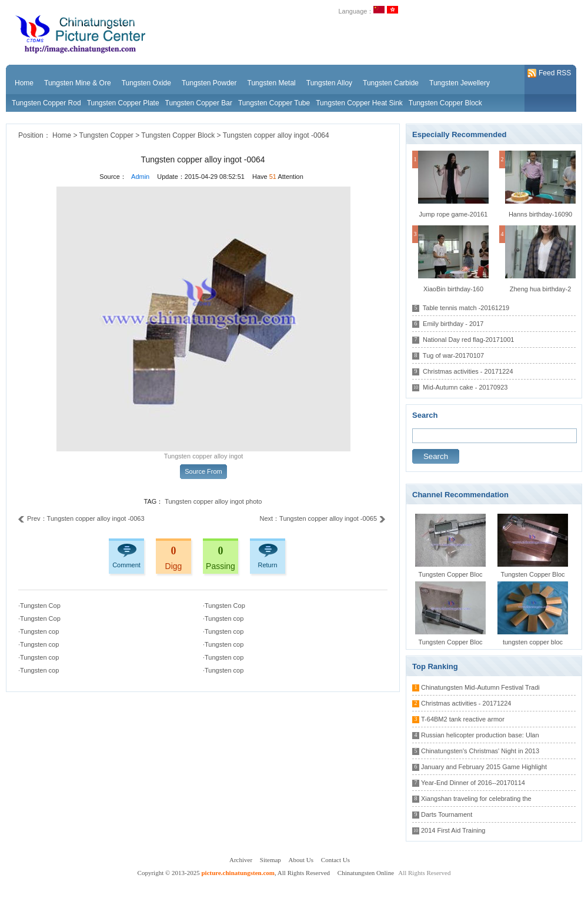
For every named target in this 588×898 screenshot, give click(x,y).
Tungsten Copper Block (445, 103)
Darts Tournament (447, 814)
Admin (140, 177)
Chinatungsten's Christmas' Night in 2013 (480, 751)
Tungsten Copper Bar (199, 103)
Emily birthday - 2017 (453, 324)
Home (62, 135)
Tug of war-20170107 (453, 355)
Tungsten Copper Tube (274, 103)
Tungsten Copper (106, 135)
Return (267, 565)
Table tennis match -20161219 (466, 308)
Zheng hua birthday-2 (541, 289)
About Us (301, 860)
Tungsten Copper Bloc (450, 574)
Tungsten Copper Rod (46, 103)
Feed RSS (549, 74)
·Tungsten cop (223, 618)
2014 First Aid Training (453, 830)
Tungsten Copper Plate (123, 103)
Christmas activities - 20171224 (468, 371)
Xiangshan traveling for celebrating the (476, 799)
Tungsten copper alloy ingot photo (213, 501)
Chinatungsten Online (366, 873)
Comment (126, 565)
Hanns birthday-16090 (540, 214)
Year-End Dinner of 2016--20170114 (473, 783)
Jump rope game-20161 (454, 214)
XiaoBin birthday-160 (453, 289)
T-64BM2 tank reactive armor (463, 719)
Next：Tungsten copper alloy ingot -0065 (323, 519)
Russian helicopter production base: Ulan (480, 735)
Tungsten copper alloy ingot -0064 (276, 135)
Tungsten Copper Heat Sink (359, 103)
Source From (203, 471)
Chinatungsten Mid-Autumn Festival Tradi (480, 687)
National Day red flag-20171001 (468, 340)
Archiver (241, 860)
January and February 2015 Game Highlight (484, 767)
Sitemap (270, 860)
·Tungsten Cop (39, 606)
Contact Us (335, 860)
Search (436, 456)
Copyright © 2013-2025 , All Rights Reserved (235, 873)
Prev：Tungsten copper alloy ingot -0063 (81, 519)
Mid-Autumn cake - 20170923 (465, 387)
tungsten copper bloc (533, 642)
